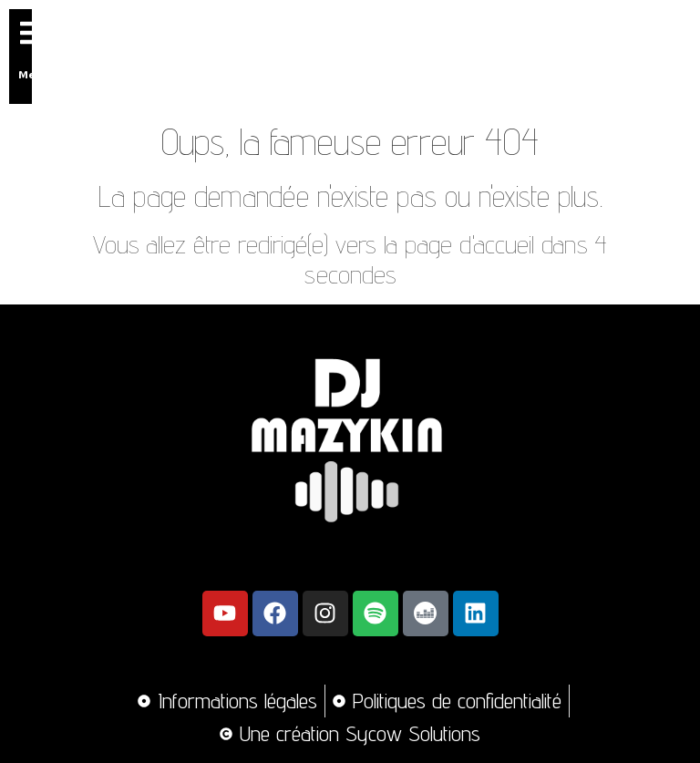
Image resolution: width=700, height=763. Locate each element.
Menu (34, 74)
